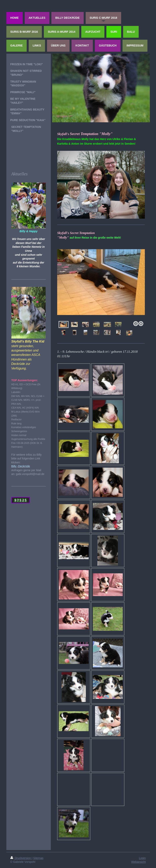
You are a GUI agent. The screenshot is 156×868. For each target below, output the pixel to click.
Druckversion (21, 858)
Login (142, 858)
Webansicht (139, 862)
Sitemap (38, 858)
